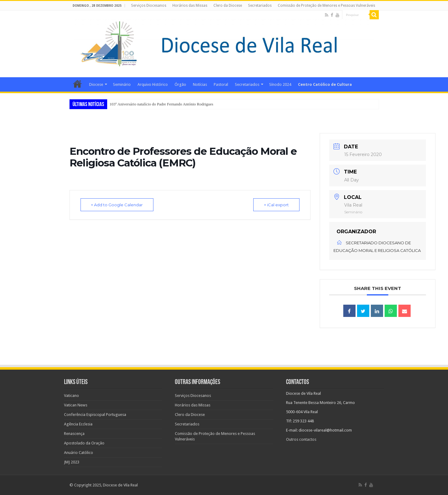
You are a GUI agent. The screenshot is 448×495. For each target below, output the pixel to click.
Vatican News (76, 405)
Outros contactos (301, 439)
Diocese (96, 84)
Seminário (122, 84)
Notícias (200, 84)
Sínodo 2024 (280, 84)
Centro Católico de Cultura (325, 84)
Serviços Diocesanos (149, 6)
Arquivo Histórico (153, 84)
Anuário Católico (79, 453)
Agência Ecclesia (78, 424)
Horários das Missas (190, 6)
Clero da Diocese (228, 6)
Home (77, 84)
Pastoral (221, 84)
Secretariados (260, 6)
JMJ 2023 (72, 462)
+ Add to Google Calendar (117, 205)
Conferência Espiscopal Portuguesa (95, 415)
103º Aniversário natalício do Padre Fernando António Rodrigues (162, 104)
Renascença (74, 434)
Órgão (180, 84)
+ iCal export (276, 205)
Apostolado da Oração (84, 443)
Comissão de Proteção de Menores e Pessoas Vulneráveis (326, 6)
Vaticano (72, 396)
